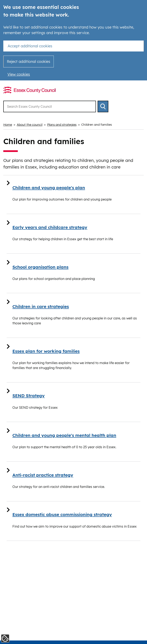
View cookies (19, 74)
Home (8, 125)
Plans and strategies (62, 125)
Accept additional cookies (30, 46)
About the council (30, 125)
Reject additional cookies (29, 62)
